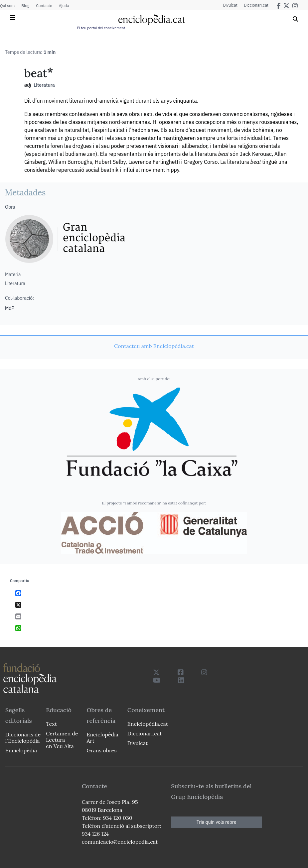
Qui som (7, 5)
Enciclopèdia (21, 750)
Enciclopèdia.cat (148, 724)
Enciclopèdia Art (102, 738)
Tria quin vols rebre (217, 822)
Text (51, 724)
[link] (154, 346)
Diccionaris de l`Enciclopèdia (23, 738)
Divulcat (230, 5)
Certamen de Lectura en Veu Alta (62, 740)
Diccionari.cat (256, 5)
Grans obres (101, 750)
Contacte (44, 5)
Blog (25, 5)
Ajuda (64, 5)
